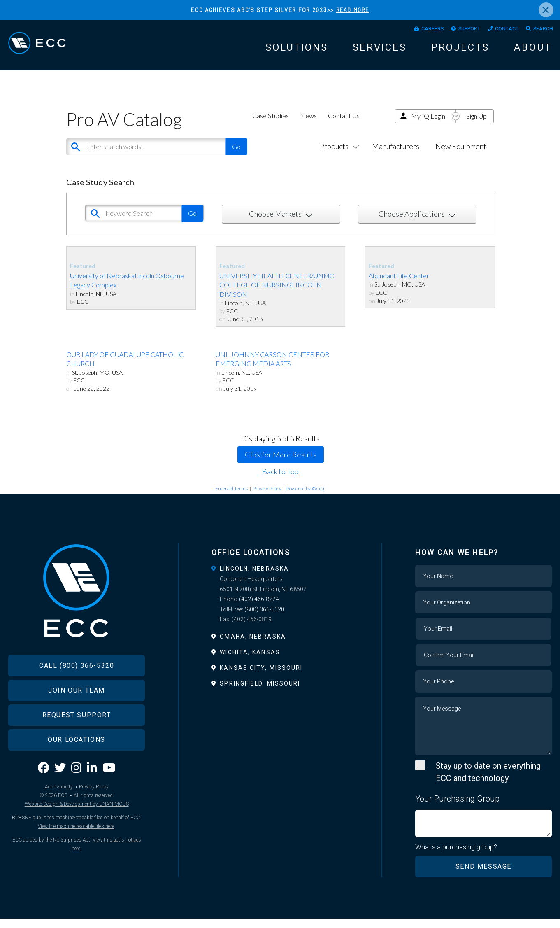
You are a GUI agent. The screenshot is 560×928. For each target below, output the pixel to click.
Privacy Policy (267, 498)
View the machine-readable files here (76, 850)
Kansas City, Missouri (261, 677)
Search (541, 30)
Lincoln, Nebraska (254, 578)
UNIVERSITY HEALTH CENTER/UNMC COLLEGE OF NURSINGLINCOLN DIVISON (277, 294)
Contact (499, 30)
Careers (413, 30)
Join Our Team (77, 714)
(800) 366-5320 (264, 618)
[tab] (280, 578)
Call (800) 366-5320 (77, 689)
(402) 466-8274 (259, 609)
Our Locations (77, 764)
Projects (460, 51)
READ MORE (353, 10)
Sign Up (476, 125)
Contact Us (344, 125)
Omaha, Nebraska (253, 646)
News (308, 125)
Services (380, 51)
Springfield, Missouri (260, 693)
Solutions (297, 51)
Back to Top (280, 480)
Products (338, 155)
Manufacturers (396, 155)
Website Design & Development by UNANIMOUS (77, 828)
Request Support (77, 739)
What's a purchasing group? (457, 856)
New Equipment (461, 155)
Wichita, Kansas (250, 661)
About (533, 51)
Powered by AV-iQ (305, 498)
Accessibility (59, 810)
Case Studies (271, 125)
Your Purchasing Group (457, 808)
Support (456, 30)
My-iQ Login (428, 125)
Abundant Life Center (399, 285)
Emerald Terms (231, 498)
